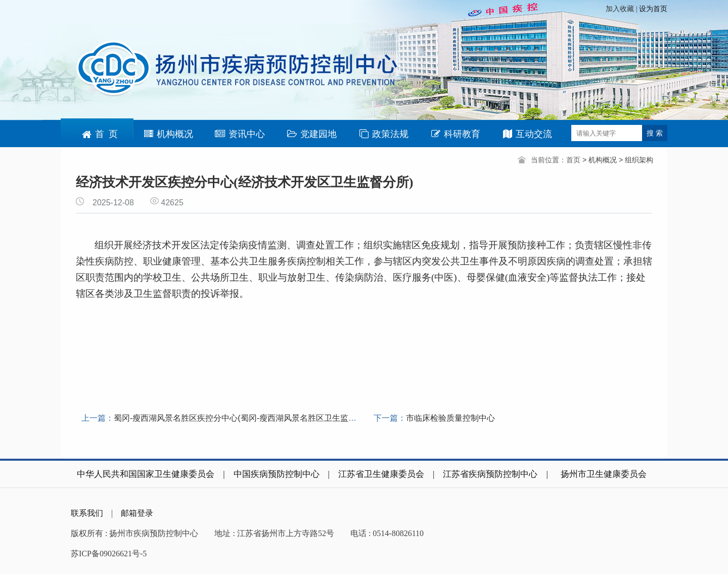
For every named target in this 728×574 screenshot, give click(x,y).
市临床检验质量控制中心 (450, 418)
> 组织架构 (636, 160)
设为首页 (653, 9)
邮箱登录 (137, 513)
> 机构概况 (601, 160)
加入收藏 (621, 9)
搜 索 (655, 133)
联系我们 (87, 513)
